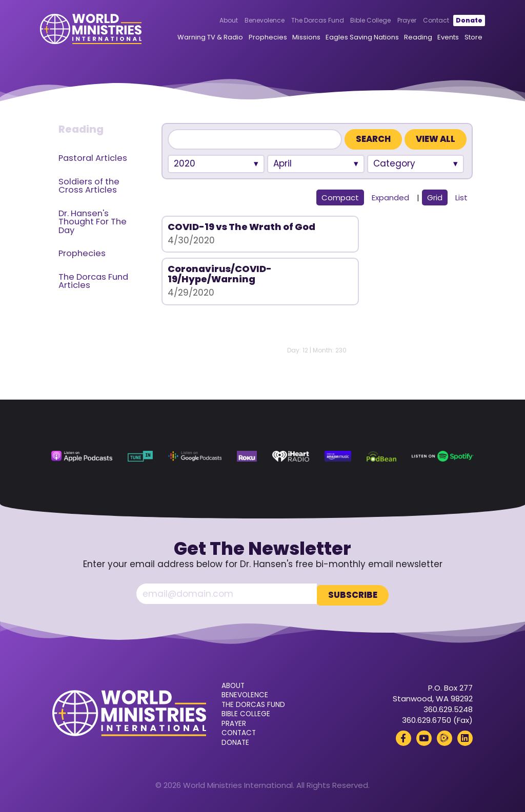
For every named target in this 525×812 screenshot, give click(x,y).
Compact (340, 197)
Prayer (395, 21)
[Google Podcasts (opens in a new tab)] (195, 456)
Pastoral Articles (93, 158)
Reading (406, 38)
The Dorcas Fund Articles (93, 281)
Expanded (390, 197)
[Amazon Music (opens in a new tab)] (338, 456)
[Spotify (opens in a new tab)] (443, 456)
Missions (294, 38)
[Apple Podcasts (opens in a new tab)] (82, 456)
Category (394, 163)
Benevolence (252, 21)
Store (461, 38)
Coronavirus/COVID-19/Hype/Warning (375, 232)
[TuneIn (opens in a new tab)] (140, 456)
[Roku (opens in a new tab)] (247, 456)
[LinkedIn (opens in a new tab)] (465, 737)
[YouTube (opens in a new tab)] (424, 737)
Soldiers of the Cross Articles (89, 186)
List (461, 197)
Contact (424, 21)
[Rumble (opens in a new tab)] (445, 737)
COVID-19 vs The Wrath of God (230, 232)
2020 (185, 163)
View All (436, 139)
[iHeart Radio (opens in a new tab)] (291, 456)
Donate (456, 21)
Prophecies (255, 38)
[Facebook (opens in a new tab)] (403, 737)
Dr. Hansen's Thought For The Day (93, 222)
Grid (435, 197)
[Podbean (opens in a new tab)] (381, 456)
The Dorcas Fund (305, 21)
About (216, 21)
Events (436, 38)
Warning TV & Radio (198, 38)
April (282, 163)
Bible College (358, 21)
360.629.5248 (448, 708)
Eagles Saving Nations (350, 38)
